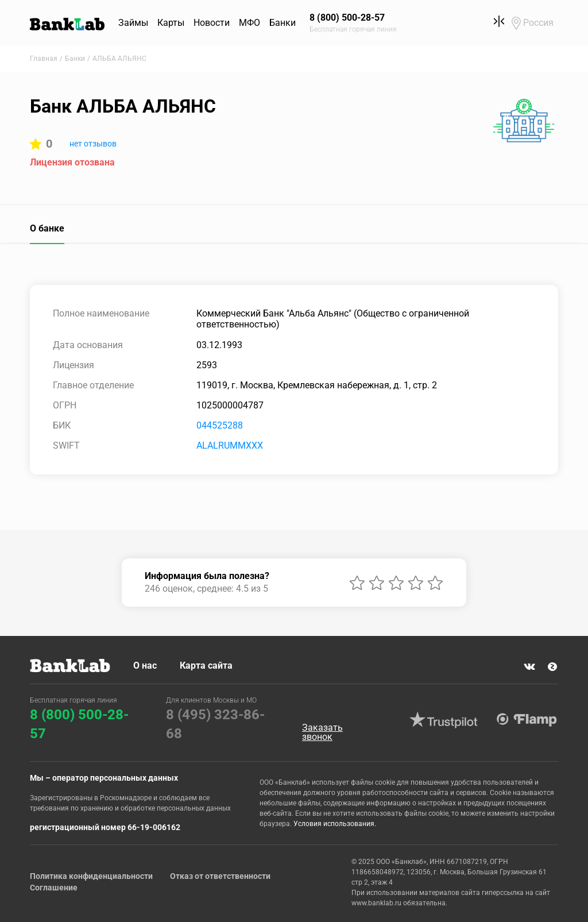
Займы (133, 23)
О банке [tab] (47, 228)
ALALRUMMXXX (230, 445)
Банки (283, 23)
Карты (171, 23)
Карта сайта (206, 666)
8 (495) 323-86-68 (215, 724)
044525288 (220, 425)
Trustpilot (444, 720)
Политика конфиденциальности (91, 876)
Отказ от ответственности (220, 876)
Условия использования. (335, 824)
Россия (538, 23)
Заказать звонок (322, 732)
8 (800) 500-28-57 (79, 724)
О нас (145, 666)
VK (529, 666)
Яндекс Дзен (552, 666)
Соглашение (54, 888)
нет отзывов (93, 144)
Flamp (527, 720)
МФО (249, 23)
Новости (212, 23)
